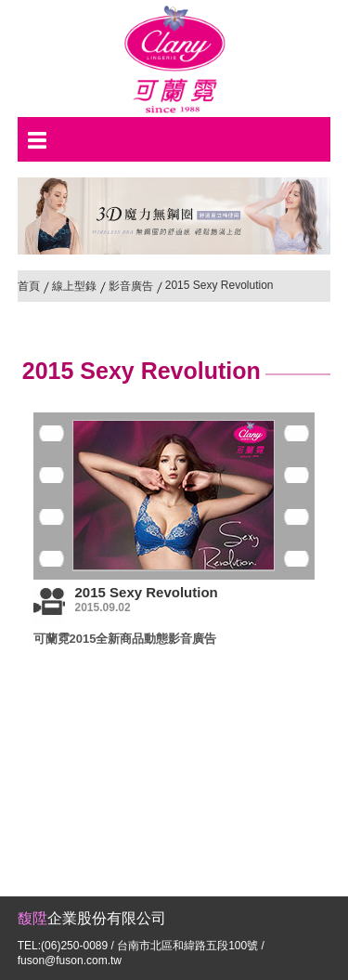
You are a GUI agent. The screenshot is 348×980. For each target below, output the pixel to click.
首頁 (29, 286)
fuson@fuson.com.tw (70, 960)
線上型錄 (74, 286)
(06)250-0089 (74, 946)
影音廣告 (131, 286)
